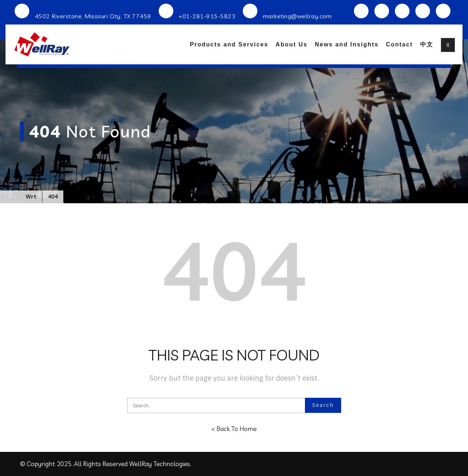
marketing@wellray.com (297, 16)
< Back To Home (234, 429)
